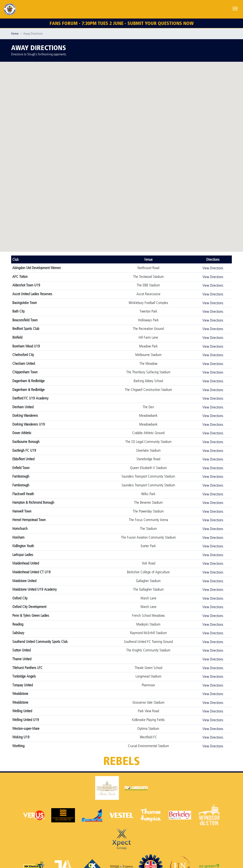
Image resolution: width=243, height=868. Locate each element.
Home (15, 34)
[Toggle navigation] (235, 8)
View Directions (213, 268)
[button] (92, 141)
